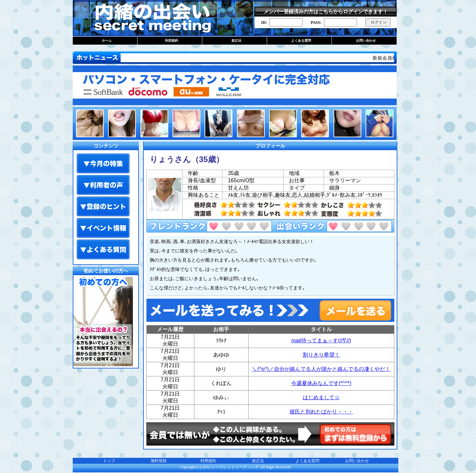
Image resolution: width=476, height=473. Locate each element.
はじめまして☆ (321, 397)
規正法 (236, 41)
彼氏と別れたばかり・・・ (321, 412)
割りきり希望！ (321, 355)
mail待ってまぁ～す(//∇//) (321, 341)
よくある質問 (301, 41)
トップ (109, 461)
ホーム (107, 41)
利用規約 (172, 41)
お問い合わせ (366, 41)
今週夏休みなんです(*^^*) (321, 383)
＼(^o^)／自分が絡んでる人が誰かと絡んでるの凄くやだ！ (321, 369)
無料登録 (159, 461)
